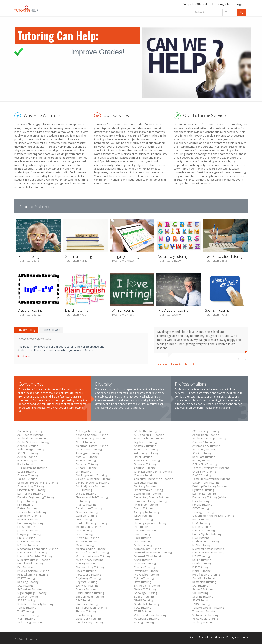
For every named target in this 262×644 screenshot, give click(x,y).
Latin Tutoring (84, 534)
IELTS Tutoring (26, 527)
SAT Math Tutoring (87, 586)
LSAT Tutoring (201, 538)
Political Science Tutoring (33, 575)
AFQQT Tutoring (85, 442)
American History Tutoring (92, 446)
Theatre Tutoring (86, 611)
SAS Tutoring (25, 586)
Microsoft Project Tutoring (208, 552)
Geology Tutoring (203, 512)
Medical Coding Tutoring (91, 549)
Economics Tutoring (204, 494)
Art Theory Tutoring (204, 449)
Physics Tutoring (86, 571)
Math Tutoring (143, 541)
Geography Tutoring (147, 512)
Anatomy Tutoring (145, 446)
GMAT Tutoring (143, 516)
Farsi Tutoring (201, 501)
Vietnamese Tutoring (205, 615)
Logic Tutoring (143, 538)
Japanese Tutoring (29, 530)
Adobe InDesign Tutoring (91, 438)
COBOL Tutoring (27, 479)
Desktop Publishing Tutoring (210, 486)
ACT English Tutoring (88, 431)
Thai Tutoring (25, 611)
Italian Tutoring (202, 527)
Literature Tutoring (87, 538)
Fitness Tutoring (202, 505)
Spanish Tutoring (28, 597)
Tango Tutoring (27, 608)
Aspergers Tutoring (88, 453)
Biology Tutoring (86, 460)
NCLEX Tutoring (202, 560)
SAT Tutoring (200, 586)
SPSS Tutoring (26, 600)
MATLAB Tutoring (28, 545)
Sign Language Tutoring (32, 593)
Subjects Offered (195, 4)
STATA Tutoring (202, 600)
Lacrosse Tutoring (203, 530)
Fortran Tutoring (27, 508)
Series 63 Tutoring (145, 589)
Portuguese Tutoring (88, 575)
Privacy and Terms (237, 637)
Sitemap (219, 637)
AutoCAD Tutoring (87, 457)
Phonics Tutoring (144, 567)
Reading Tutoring (28, 582)
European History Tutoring (150, 501)
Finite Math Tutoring (146, 505)
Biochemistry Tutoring (31, 460)
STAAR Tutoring (143, 600)
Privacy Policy (26, 330)
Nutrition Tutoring (145, 563)
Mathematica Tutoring (206, 541)
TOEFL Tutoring (143, 611)
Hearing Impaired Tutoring (150, 523)
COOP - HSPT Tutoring (206, 483)
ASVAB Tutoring (202, 453)
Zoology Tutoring (203, 622)
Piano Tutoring (201, 571)
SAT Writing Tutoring (30, 589)
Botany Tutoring (202, 460)
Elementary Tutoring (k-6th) (209, 497)
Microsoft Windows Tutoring (93, 556)
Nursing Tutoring (86, 563)
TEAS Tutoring (143, 608)
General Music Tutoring (32, 512)
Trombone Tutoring (204, 611)
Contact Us (205, 637)
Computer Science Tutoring (92, 483)
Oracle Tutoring (202, 563)
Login (239, 4)
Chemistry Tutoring (204, 472)
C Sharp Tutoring (86, 468)
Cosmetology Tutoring (31, 486)
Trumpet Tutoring (28, 615)
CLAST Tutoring (202, 475)
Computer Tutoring (146, 483)
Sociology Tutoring (145, 593)
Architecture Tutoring (89, 449)
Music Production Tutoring (33, 560)
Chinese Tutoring (28, 475)
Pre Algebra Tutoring (147, 575)
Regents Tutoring (86, 582)
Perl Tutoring (25, 567)
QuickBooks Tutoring (205, 578)
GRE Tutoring (84, 519)
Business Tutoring (145, 464)
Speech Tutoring (144, 597)
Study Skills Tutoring (147, 604)
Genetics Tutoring (87, 512)
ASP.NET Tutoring (28, 453)
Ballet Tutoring (143, 457)
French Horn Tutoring (89, 508)
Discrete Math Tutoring (31, 490)
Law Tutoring (142, 534)
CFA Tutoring (83, 472)
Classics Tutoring (145, 475)
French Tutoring (144, 508)
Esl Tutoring (83, 501)
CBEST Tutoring (27, 472)
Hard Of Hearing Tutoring (91, 523)
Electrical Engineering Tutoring (36, 497)
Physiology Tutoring (146, 571)
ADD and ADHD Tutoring (149, 435)
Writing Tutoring (144, 622)
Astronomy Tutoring (146, 453)
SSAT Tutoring (84, 600)
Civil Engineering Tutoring (91, 475)
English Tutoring (27, 501)
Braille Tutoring (27, 464)
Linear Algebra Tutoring (207, 534)
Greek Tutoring (143, 519)
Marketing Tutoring (87, 541)
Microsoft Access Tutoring (208, 549)
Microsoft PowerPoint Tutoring (153, 552)
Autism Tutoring (27, 457)
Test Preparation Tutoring (208, 608)
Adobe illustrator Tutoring (33, 438)
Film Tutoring (25, 505)
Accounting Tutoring (30, 431)
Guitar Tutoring (202, 519)
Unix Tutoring (84, 615)
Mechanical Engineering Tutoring (38, 549)
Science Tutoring (86, 589)
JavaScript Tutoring (146, 530)
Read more (25, 356)
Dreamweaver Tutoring (148, 490)
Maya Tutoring (85, 545)
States (193, 637)
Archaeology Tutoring (31, 449)
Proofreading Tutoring (206, 575)
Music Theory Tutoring (89, 560)
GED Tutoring (200, 508)
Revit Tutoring (143, 582)
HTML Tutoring (201, 523)
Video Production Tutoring (150, 615)
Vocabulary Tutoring (147, 619)
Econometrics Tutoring (148, 494)
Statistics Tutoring (87, 604)
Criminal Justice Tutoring (90, 486)
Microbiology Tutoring (147, 549)
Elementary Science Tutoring (152, 497)
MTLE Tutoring (201, 556)
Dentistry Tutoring (145, 486)
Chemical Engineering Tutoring (153, 472)
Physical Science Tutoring (33, 571)
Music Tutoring (143, 560)
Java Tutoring (84, 530)
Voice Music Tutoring (205, 619)
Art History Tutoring (146, 449)
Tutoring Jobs (221, 4)
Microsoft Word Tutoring (149, 556)
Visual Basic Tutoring (89, 619)
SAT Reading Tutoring (147, 586)
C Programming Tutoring (32, 468)
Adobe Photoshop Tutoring (209, 438)
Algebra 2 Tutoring (204, 442)
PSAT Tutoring (26, 578)
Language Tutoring (29, 534)
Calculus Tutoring (145, 468)
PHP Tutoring (200, 567)
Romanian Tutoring (204, 582)
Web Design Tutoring (30, 622)
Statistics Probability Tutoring (35, 604)
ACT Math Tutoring (145, 431)
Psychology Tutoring (88, 578)
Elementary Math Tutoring (92, 497)
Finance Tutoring (86, 505)
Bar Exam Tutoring (204, 457)
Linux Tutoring (26, 538)
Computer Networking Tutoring (211, 479)
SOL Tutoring (200, 593)
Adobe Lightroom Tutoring (150, 438)
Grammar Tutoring (29, 519)
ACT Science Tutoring (30, 435)
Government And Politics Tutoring (213, 516)
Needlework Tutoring (30, 563)
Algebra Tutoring (28, 446)
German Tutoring (86, 516)
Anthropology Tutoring (206, 446)
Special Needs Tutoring (90, 597)
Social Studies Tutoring (90, 593)
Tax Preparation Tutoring (91, 608)
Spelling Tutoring (203, 597)
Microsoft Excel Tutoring (32, 552)
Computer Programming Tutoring (38, 483)
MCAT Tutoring (143, 545)
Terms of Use (51, 330)
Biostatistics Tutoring (147, 460)
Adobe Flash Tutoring (206, 435)
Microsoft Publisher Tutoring (35, 556)
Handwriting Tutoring (30, 523)
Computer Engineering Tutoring (153, 479)
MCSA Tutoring (201, 545)
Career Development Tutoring (211, 468)
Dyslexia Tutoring (203, 490)
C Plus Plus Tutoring (205, 464)
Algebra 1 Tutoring (145, 442)
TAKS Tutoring (201, 604)
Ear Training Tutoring (30, 494)
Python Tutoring (144, 578)
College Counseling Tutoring (93, 479)
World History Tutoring (90, 622)
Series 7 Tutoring (203, 589)
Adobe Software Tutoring (33, 442)
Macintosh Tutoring (29, 541)
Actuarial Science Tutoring (92, 435)
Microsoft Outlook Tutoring (92, 552)
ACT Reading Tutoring (206, 431)
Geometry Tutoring (29, 516)
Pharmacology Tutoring (90, 567)
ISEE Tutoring (142, 527)
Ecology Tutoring (86, 494)
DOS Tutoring (84, 490)
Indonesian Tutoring (88, 527)
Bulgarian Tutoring (87, 464)
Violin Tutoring (26, 619)
